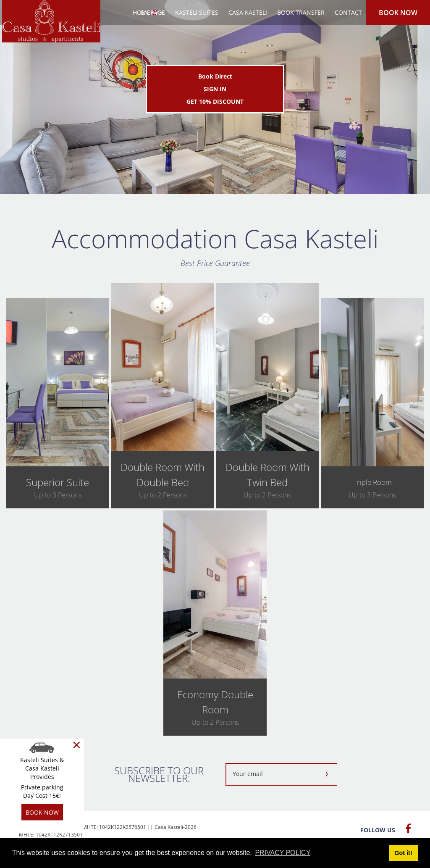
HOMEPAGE (149, 12)
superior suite (58, 482)
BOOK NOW (398, 13)
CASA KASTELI (248, 12)
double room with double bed (163, 475)
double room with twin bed (267, 475)
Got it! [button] (403, 853)
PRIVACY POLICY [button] (283, 853)
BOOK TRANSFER (301, 12)
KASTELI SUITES (197, 12)
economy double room (215, 702)
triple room (372, 482)
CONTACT (348, 12)
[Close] (77, 745)
